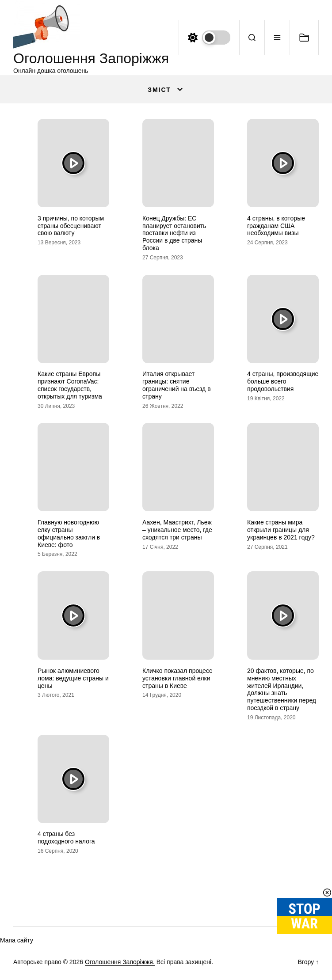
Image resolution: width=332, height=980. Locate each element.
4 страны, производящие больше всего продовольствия (283, 381)
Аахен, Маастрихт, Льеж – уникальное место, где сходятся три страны (177, 530)
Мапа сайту (17, 940)
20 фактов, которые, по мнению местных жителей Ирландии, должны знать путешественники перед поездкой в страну (282, 689)
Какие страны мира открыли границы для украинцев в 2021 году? (281, 530)
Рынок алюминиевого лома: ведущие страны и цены (73, 678)
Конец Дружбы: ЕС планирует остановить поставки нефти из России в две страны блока (174, 233)
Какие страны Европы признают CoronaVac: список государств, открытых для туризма (70, 385)
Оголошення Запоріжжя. (120, 962)
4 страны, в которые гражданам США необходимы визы (276, 226)
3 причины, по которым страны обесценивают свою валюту (71, 226)
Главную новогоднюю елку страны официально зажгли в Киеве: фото (69, 533)
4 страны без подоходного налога (66, 838)
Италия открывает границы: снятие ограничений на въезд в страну (177, 385)
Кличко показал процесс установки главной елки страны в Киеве (177, 678)
